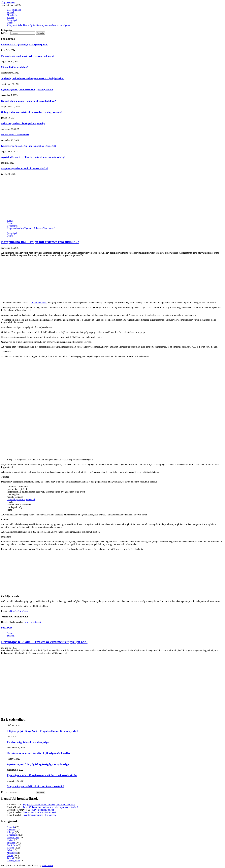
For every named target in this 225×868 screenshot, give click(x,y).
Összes (10, 236)
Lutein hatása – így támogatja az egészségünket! (25, 45)
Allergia (11, 832)
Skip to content (8, 2)
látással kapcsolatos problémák (21, 499)
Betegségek (12, 20)
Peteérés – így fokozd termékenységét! (29, 742)
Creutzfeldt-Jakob (39, 303)
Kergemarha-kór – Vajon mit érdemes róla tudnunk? (40, 242)
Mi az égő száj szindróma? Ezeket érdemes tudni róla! (28, 56)
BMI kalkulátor (14, 10)
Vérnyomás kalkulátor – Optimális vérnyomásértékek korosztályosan (39, 25)
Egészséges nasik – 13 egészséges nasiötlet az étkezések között (42, 775)
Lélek (9, 850)
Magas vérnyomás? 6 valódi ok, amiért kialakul (24, 168)
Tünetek (11, 12)
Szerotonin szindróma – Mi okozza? (40, 812)
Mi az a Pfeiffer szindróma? (15, 67)
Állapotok (11, 830)
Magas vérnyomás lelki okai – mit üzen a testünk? (35, 786)
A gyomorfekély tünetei (43, 810)
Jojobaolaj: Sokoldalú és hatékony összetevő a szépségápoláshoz (32, 78)
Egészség (11, 843)
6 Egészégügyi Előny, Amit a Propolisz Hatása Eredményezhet (42, 731)
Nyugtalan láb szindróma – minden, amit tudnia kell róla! (49, 805)
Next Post (7, 628)
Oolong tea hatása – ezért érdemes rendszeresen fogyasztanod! (32, 112)
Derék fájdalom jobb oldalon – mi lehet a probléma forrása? (50, 807)
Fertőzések (12, 845)
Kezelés (11, 18)
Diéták (10, 23)
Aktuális (11, 827)
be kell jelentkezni (32, 622)
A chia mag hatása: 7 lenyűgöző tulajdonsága (23, 123)
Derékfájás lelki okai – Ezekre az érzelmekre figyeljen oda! (44, 642)
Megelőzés (12, 15)
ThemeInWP (47, 865)
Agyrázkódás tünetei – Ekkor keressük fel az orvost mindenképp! (33, 157)
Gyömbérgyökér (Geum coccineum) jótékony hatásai (27, 90)
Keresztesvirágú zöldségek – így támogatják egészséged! (28, 146)
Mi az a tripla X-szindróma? (15, 135)
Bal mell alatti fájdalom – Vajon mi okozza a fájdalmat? (28, 101)
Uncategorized (14, 861)
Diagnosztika (13, 837)
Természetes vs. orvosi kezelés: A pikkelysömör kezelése (39, 753)
